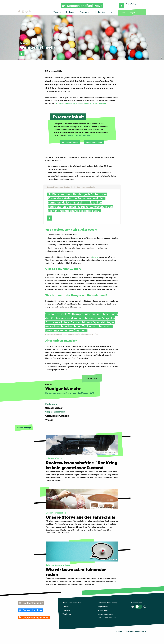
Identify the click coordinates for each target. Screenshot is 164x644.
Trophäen (67, 614)
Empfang (66, 610)
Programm (85, 12)
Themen (57, 12)
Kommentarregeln (106, 614)
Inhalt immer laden (94, 142)
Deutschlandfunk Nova (72, 603)
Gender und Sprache (107, 618)
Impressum (103, 606)
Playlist (133, 13)
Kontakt (66, 606)
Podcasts (70, 12)
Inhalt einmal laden (70, 142)
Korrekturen (103, 610)
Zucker (95, 257)
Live (123, 13)
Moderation (100, 12)
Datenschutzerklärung (107, 603)
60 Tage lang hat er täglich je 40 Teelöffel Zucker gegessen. (81, 103)
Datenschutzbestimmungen (79, 135)
